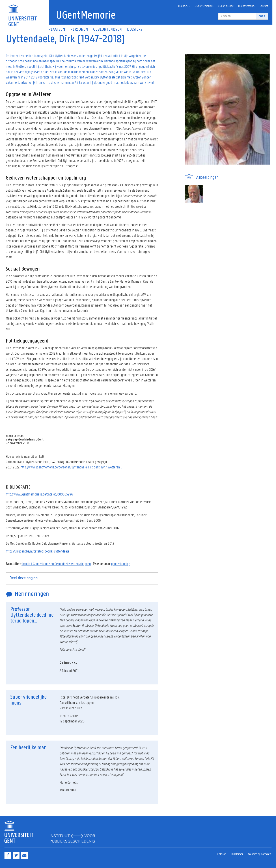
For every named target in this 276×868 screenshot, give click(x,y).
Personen (79, 30)
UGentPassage (226, 6)
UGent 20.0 (184, 6)
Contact (264, 6)
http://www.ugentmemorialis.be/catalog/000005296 (39, 494)
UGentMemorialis (204, 6)
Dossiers (135, 30)
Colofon (222, 854)
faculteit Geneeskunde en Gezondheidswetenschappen (56, 564)
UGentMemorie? (247, 6)
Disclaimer (237, 854)
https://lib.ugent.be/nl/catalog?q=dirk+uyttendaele (38, 551)
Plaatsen (57, 30)
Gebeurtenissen (107, 30)
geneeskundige (121, 564)
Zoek (262, 16)
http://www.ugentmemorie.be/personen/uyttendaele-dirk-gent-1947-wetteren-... (71, 467)
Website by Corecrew (260, 854)
